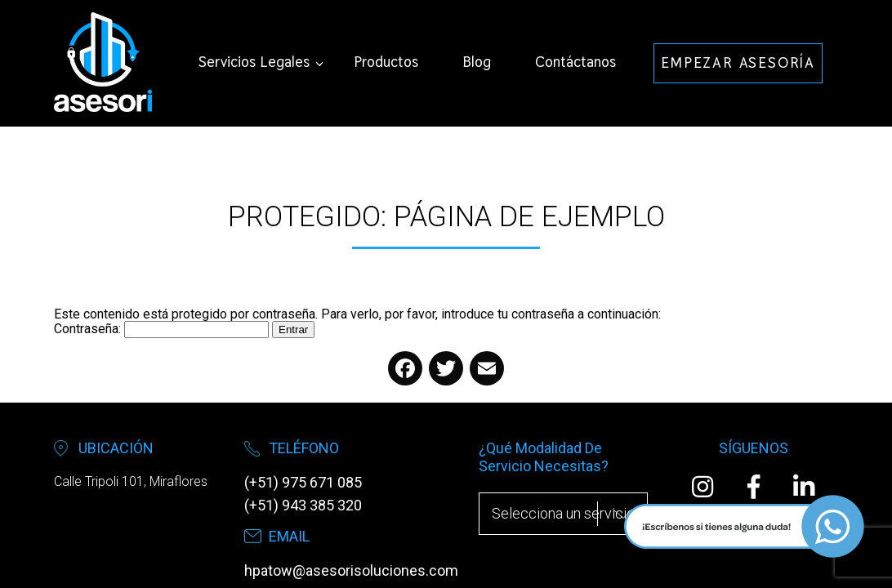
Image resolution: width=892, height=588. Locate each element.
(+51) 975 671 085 (303, 482)
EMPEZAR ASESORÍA (738, 62)
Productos (386, 62)
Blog (477, 62)
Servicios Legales (254, 62)
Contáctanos (575, 62)
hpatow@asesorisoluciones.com (351, 570)
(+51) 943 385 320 (303, 505)
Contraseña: (161, 329)
